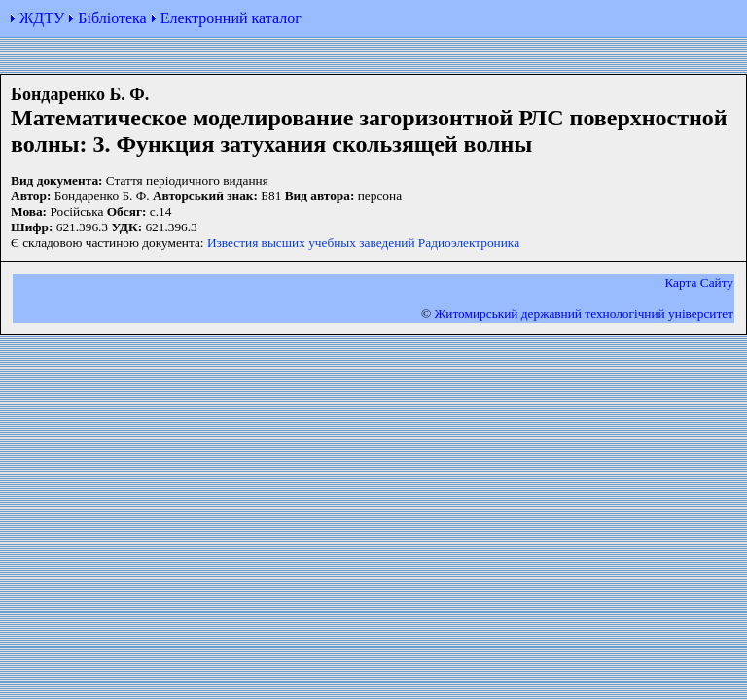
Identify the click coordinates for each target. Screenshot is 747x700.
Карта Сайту (699, 282)
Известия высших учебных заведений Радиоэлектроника (363, 243)
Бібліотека (112, 18)
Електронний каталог (231, 18)
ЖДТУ (42, 18)
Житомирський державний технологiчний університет (584, 314)
